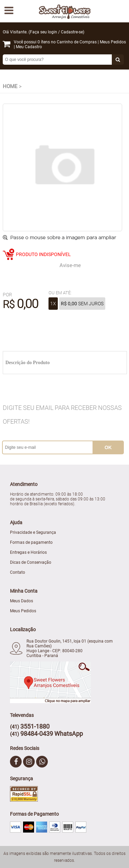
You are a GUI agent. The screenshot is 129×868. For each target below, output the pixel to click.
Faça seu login (44, 32)
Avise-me (70, 265)
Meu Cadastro (29, 47)
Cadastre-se (72, 32)
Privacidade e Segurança (33, 532)
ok (108, 447)
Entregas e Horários (28, 552)
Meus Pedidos (113, 42)
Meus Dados (21, 601)
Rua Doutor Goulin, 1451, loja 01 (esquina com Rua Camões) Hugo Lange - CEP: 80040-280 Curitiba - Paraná (70, 648)
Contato (18, 572)
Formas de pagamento (31, 542)
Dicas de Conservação (31, 562)
